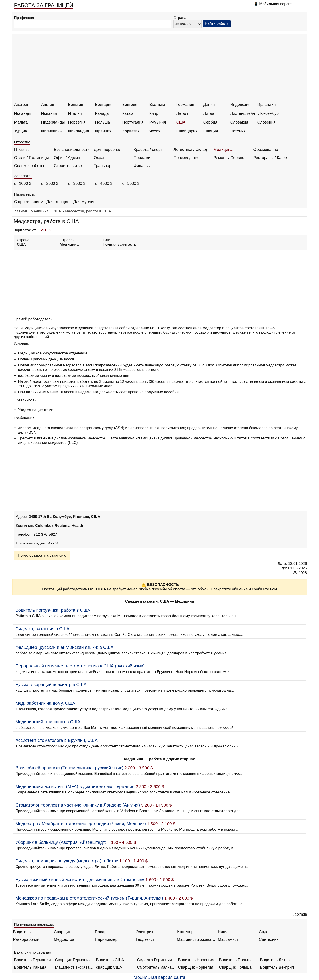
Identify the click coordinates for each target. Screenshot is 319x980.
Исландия (23, 113)
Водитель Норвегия (196, 960)
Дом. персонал (108, 150)
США (181, 122)
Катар (128, 113)
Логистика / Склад (190, 150)
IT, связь (22, 150)
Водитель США (110, 960)
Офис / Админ (67, 158)
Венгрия (130, 105)
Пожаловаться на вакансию (42, 555)
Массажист (228, 939)
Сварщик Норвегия (196, 967)
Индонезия (240, 105)
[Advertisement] (160, 69)
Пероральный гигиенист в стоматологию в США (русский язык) (80, 666)
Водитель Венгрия (277, 967)
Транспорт (104, 166)
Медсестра (64, 939)
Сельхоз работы (29, 166)
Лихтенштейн (243, 113)
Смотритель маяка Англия (157, 967)
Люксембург (269, 113)
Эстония (238, 131)
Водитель (22, 932)
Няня (223, 932)
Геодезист (145, 939)
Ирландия (267, 105)
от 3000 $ (77, 183)
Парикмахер (106, 939)
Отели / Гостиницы (31, 158)
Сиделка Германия (155, 960)
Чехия (155, 131)
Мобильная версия (276, 4)
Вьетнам (157, 105)
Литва (209, 113)
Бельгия (76, 105)
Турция (21, 131)
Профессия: (25, 18)
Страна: (180, 18)
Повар (101, 932)
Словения (267, 122)
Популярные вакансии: (34, 925)
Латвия (183, 113)
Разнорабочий (26, 939)
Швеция (211, 131)
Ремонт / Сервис (229, 158)
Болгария (104, 105)
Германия (185, 105)
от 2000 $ (50, 183)
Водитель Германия (32, 960)
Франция (103, 131)
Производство (187, 158)
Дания (209, 105)
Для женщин (58, 202)
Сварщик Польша (235, 967)
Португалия (133, 122)
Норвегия (77, 122)
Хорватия (131, 131)
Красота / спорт (148, 150)
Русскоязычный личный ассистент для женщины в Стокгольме (80, 879)
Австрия (22, 105)
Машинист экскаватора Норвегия (75, 967)
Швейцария (187, 131)
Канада (102, 113)
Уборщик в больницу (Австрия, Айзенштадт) (61, 842)
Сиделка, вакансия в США (43, 629)
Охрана (101, 158)
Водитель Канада (30, 967)
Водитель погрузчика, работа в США (53, 610)
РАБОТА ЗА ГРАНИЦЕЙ (44, 5)
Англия (48, 105)
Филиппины (52, 131)
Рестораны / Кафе (270, 158)
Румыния (158, 122)
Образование (266, 150)
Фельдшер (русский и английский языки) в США (64, 647)
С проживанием (29, 202)
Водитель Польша (236, 960)
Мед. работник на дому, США (45, 703)
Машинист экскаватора (196, 939)
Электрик (145, 932)
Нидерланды (53, 122)
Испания (49, 113)
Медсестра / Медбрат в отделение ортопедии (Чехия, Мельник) (81, 824)
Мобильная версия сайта (159, 977)
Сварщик (62, 932)
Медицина (223, 150)
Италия (75, 113)
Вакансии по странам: (33, 952)
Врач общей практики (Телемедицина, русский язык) (69, 768)
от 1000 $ (23, 183)
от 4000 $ (104, 183)
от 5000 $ (131, 183)
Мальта (21, 122)
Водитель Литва (275, 960)
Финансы (142, 166)
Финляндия (79, 131)
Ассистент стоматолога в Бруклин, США (57, 740)
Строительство (68, 166)
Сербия (210, 122)
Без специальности (72, 150)
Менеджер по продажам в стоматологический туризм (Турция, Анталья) (89, 898)
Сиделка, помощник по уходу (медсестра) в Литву (67, 861)
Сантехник (269, 939)
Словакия (239, 122)
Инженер (185, 932)
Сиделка (267, 932)
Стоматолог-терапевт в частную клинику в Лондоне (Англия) (78, 805)
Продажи (142, 158)
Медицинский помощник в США (48, 722)
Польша (103, 122)
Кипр (154, 113)
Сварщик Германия (73, 960)
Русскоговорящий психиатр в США (51, 684)
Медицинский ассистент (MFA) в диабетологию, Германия (75, 786)
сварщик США (109, 967)
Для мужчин (84, 202)
